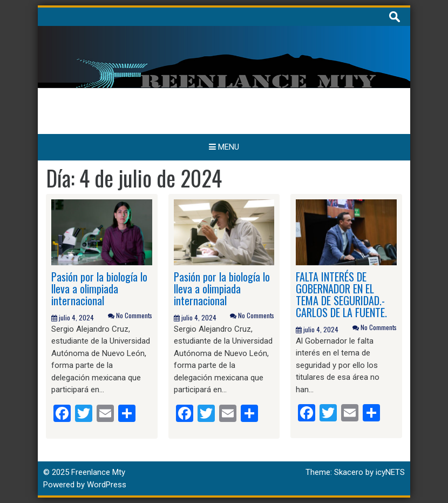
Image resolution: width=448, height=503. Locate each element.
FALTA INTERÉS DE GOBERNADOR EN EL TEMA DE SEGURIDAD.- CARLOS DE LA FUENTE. (341, 294)
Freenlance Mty (98, 472)
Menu (224, 147)
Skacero (349, 472)
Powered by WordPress (85, 485)
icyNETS (390, 472)
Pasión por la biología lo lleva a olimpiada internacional (99, 289)
